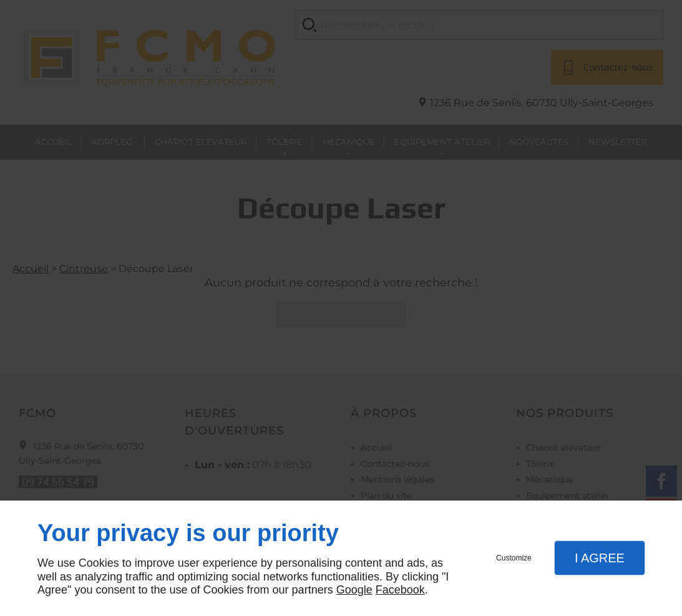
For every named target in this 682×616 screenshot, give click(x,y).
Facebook (400, 590)
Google (354, 590)
